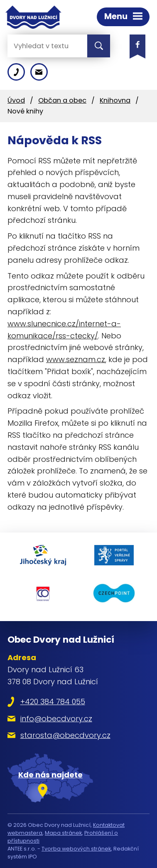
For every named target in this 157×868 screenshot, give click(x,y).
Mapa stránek (63, 833)
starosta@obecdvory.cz (65, 735)
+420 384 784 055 (53, 702)
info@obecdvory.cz (56, 719)
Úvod (16, 100)
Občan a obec (62, 100)
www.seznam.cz (76, 359)
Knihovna (115, 100)
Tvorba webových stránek (76, 849)
